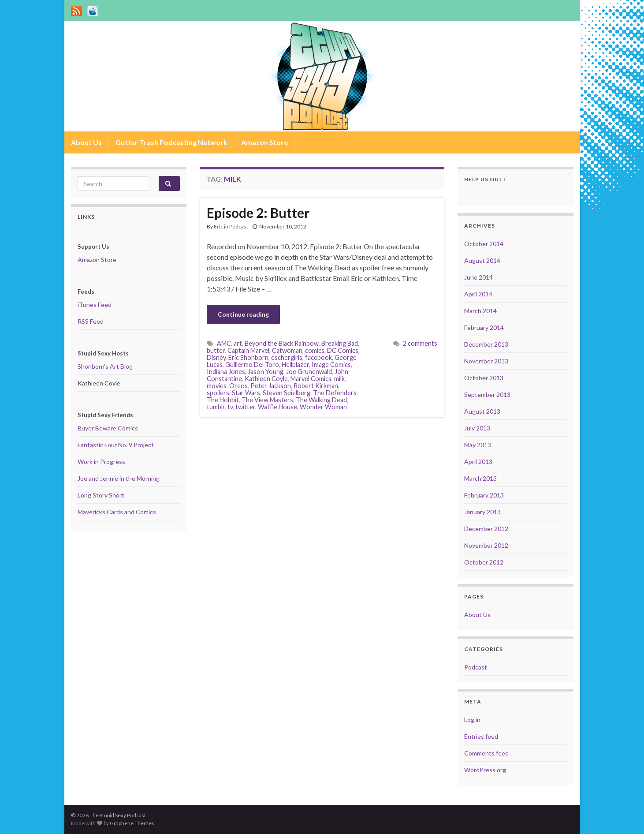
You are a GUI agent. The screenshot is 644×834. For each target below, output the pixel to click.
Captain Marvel (248, 350)
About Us (86, 142)
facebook (318, 357)
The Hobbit (223, 400)
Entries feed (481, 736)
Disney (216, 357)
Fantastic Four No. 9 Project (116, 445)
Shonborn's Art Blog (105, 366)
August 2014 (482, 260)
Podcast (239, 226)
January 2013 (482, 512)
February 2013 (484, 495)
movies (217, 386)
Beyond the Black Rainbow (282, 343)
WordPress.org (485, 770)
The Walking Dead (321, 400)
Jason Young (266, 372)
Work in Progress (101, 462)
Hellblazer (295, 365)
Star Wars (246, 393)
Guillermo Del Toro (252, 365)
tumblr (216, 407)
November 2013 (486, 361)
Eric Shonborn (248, 357)
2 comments (420, 343)
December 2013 (486, 344)
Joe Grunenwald (309, 372)
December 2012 (486, 529)
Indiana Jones (226, 372)
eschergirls (287, 357)
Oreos (238, 386)
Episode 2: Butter (258, 213)
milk (339, 379)
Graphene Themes (132, 823)
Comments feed (486, 753)
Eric (218, 226)
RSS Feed (91, 321)
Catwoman (287, 350)
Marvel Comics (311, 379)
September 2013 (487, 395)
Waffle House (277, 407)
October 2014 (484, 244)
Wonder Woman (323, 407)
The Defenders (335, 393)
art (238, 343)
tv (230, 407)
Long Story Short (101, 495)
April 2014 (478, 294)
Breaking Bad (340, 343)
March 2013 (480, 478)
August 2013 (482, 411)
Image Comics (331, 365)
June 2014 (478, 277)
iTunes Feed (95, 305)
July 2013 (477, 428)
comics (315, 350)
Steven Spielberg (287, 393)
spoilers (218, 393)
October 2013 (484, 378)
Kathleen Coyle (266, 379)
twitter (245, 407)
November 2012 (486, 545)
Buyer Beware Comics (108, 428)
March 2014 (480, 311)
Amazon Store (264, 142)
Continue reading (243, 314)
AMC (224, 343)
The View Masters (267, 400)
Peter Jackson (271, 386)
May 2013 (478, 445)
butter (216, 350)
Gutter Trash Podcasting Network (171, 142)
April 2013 (478, 462)
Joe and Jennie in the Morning (119, 478)
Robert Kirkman (316, 386)
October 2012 (484, 562)
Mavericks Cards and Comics (117, 512)
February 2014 (484, 327)
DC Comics (343, 350)
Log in (472, 720)
